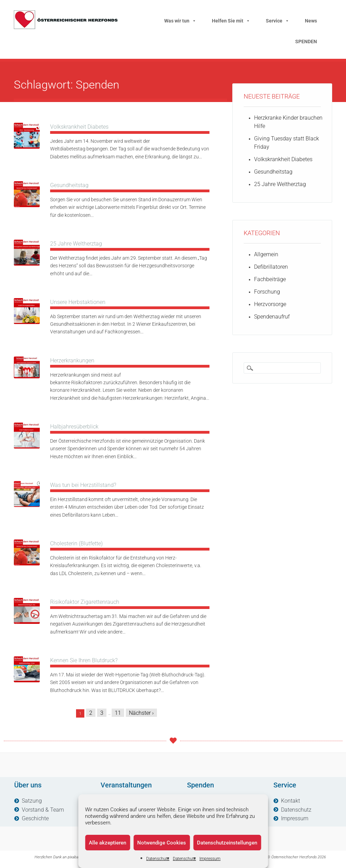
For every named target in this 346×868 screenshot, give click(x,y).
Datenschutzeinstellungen (227, 843)
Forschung (267, 292)
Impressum (210, 859)
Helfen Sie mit (231, 21)
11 (118, 713)
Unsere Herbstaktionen (78, 302)
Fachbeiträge (270, 279)
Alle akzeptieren (107, 843)
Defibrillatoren (271, 267)
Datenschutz (158, 859)
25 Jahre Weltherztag (76, 244)
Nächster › (141, 713)
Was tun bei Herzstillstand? (83, 485)
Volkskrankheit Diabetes (79, 127)
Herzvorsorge (270, 304)
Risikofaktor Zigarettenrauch (85, 602)
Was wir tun (180, 21)
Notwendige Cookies (162, 843)
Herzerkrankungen (72, 361)
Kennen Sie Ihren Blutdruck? (84, 660)
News (311, 21)
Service (278, 21)
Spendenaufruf (272, 317)
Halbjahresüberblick (74, 427)
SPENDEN (306, 41)
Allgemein (266, 254)
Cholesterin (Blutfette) (76, 543)
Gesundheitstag (69, 185)
